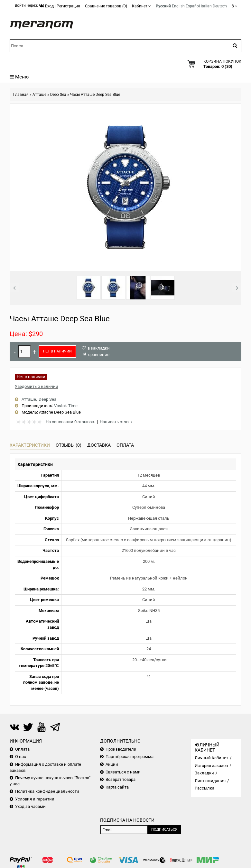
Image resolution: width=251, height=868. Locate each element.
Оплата (125, 445)
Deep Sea (58, 95)
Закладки (204, 773)
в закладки (99, 348)
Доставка (99, 445)
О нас (21, 757)
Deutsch (220, 6)
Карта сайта (117, 787)
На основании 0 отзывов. (70, 422)
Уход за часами (30, 806)
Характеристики (30, 445)
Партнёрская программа (130, 757)
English (178, 6)
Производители (121, 749)
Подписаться (164, 830)
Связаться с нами (123, 772)
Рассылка (205, 788)
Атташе (39, 95)
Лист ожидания (210, 781)
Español (193, 6)
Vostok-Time (66, 406)
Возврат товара (121, 779)
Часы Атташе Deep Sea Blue (95, 95)
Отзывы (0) (69, 445)
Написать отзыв (116, 422)
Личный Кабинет (211, 758)
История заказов (211, 766)
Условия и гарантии (35, 799)
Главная (21, 95)
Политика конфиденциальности (47, 791)
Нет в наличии (57, 351)
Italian (206, 6)
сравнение (99, 355)
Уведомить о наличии (37, 386)
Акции (112, 764)
